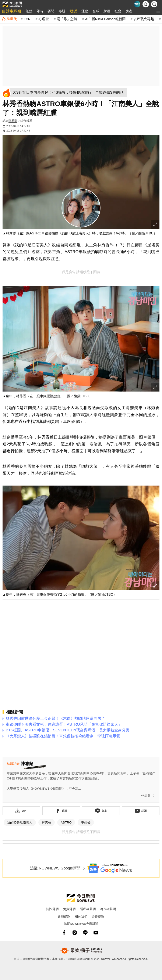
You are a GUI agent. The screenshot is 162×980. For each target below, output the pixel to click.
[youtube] (96, 933)
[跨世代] (9, 19)
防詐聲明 (52, 909)
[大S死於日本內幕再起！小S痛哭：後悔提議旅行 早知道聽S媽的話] (69, 93)
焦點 (29, 11)
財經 (107, 11)
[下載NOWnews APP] (146, 4)
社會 (118, 11)
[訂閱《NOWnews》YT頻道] (141, 811)
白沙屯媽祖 (12, 11)
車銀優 (86, 822)
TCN (27, 19)
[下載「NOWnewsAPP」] (21, 811)
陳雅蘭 (13, 121)
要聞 (51, 11)
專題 (62, 11)
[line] (85, 933)
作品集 (149, 796)
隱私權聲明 (88, 909)
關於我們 (81, 916)
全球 (96, 11)
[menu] (158, 11)
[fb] (64, 933)
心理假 (44, 19)
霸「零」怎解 (67, 19)
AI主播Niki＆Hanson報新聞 (105, 19)
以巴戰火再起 (144, 19)
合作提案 (98, 916)
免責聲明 (69, 909)
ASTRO (66, 822)
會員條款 (64, 916)
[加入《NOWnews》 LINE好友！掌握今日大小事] (101, 811)
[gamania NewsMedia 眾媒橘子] (81, 951)
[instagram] (75, 933)
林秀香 (47, 822)
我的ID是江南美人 (20, 822)
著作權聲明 (108, 909)
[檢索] (154, 4)
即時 (40, 11)
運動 (85, 11)
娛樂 (73, 11)
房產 (129, 11)
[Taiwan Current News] (137, 4)
